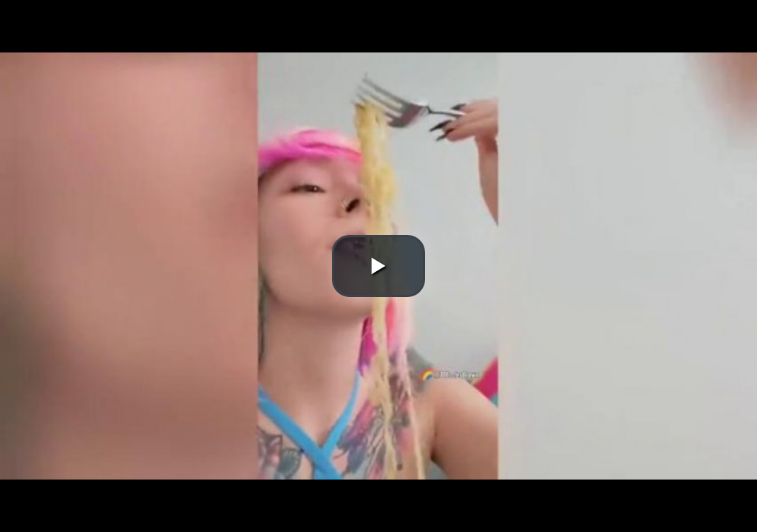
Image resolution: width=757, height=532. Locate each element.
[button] (378, 266)
